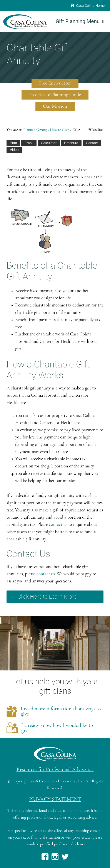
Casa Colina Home (88, 6)
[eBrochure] (71, 143)
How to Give (60, 130)
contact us (58, 525)
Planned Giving (35, 130)
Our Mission (55, 106)
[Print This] (13, 143)
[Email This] (29, 143)
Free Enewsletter (55, 83)
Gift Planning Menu (80, 21)
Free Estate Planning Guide (55, 95)
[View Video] (14, 150)
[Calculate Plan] (49, 143)
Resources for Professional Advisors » (55, 770)
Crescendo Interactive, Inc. (62, 781)
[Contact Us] (92, 143)
